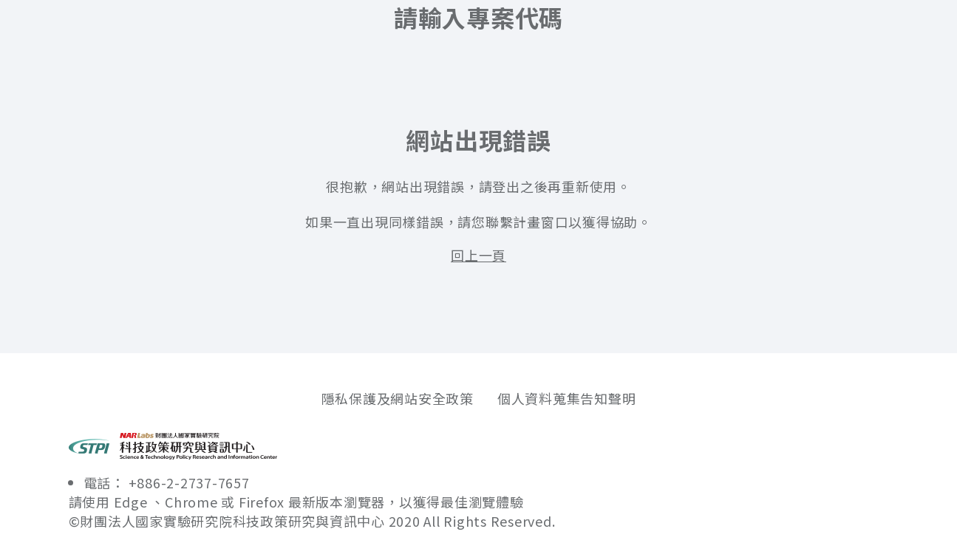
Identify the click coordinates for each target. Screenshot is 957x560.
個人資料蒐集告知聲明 (567, 398)
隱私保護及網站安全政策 (398, 398)
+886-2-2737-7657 (189, 482)
